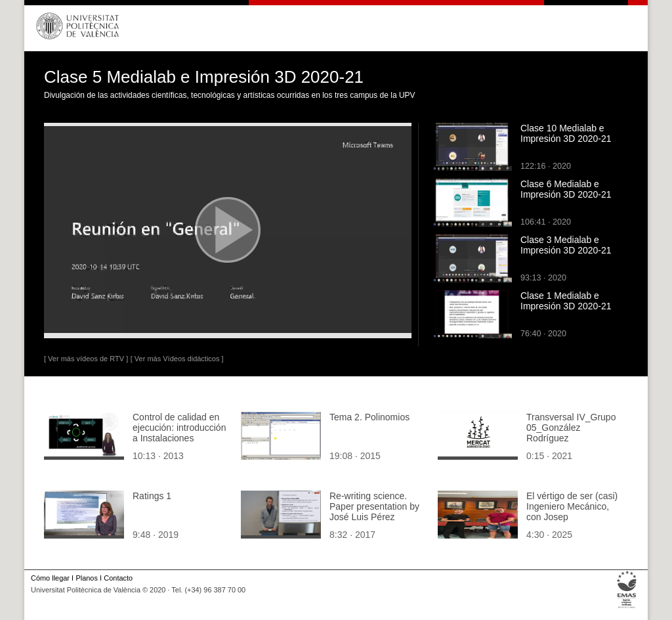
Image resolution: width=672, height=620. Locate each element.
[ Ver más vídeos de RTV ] (86, 359)
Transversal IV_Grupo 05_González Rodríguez (571, 428)
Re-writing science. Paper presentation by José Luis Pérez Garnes (374, 512)
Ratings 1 (152, 496)
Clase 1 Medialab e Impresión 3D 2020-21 (566, 301)
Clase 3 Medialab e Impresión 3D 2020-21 (566, 245)
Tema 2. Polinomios (369, 417)
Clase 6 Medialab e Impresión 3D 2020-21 (566, 189)
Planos (86, 578)
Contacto (118, 578)
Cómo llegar (50, 578)
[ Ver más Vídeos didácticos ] (177, 359)
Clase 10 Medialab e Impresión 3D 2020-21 (566, 133)
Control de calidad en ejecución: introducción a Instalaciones (179, 428)
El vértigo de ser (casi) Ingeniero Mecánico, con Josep (572, 506)
